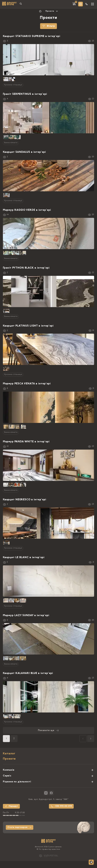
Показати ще (49, 730)
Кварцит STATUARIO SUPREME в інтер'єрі (32, 36)
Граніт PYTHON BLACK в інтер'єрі (26, 268)
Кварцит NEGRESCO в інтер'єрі (25, 500)
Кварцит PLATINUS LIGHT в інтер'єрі (28, 326)
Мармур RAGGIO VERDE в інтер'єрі (27, 210)
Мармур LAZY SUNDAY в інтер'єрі (26, 616)
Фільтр (48, 26)
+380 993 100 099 (61, 806)
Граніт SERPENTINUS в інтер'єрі (25, 94)
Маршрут (11, 806)
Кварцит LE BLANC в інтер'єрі (24, 558)
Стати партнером (20, 827)
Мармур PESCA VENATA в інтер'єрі (27, 384)
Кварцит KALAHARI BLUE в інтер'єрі (28, 673)
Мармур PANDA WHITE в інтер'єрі (26, 442)
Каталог (9, 754)
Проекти (9, 759)
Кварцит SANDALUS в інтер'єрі (24, 152)
